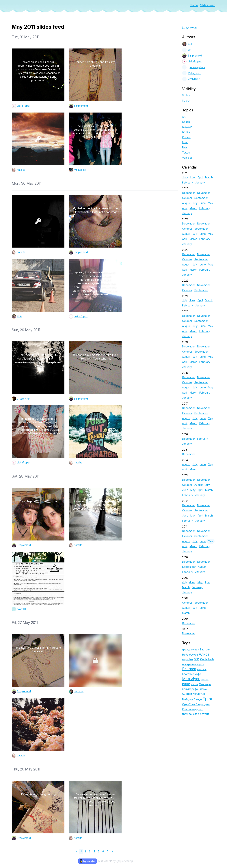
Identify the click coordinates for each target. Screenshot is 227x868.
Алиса (204, 654)
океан (205, 679)
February (188, 183)
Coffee (186, 137)
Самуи (200, 704)
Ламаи (204, 689)
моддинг (197, 709)
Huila (211, 659)
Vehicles (187, 158)
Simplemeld (81, 106)
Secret (186, 101)
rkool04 (22, 609)
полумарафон (191, 689)
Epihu (208, 699)
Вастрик (205, 649)
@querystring (125, 861)
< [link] (77, 851)
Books (186, 132)
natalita (21, 170)
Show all (190, 28)
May (193, 177)
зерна (200, 664)
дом (207, 704)
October (187, 198)
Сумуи (198, 699)
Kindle (204, 659)
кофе (198, 674)
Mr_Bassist (80, 170)
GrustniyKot (24, 399)
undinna (79, 691)
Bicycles (187, 127)
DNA (197, 659)
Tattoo (186, 153)
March (209, 177)
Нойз (185, 655)
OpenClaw (188, 704)
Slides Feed (208, 5)
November (204, 193)
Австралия (189, 664)
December (189, 193)
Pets (185, 147)
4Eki (19, 316)
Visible (186, 95)
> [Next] (112, 851)
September (201, 198)
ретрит (205, 714)
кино (186, 684)
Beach (186, 122)
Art (184, 117)
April (200, 177)
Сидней (187, 694)
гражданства (191, 649)
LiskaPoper (24, 106)
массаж (202, 669)
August (186, 203)
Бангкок (189, 669)
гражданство (191, 714)
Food (185, 142)
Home (194, 5)
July (195, 203)
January (200, 183)
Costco (186, 709)
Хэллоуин (199, 694)
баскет (194, 655)
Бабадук (188, 699)
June (185, 177)
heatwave (188, 674)
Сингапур (205, 684)
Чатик (195, 684)
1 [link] (81, 851)
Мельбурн (191, 679)
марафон (188, 659)
